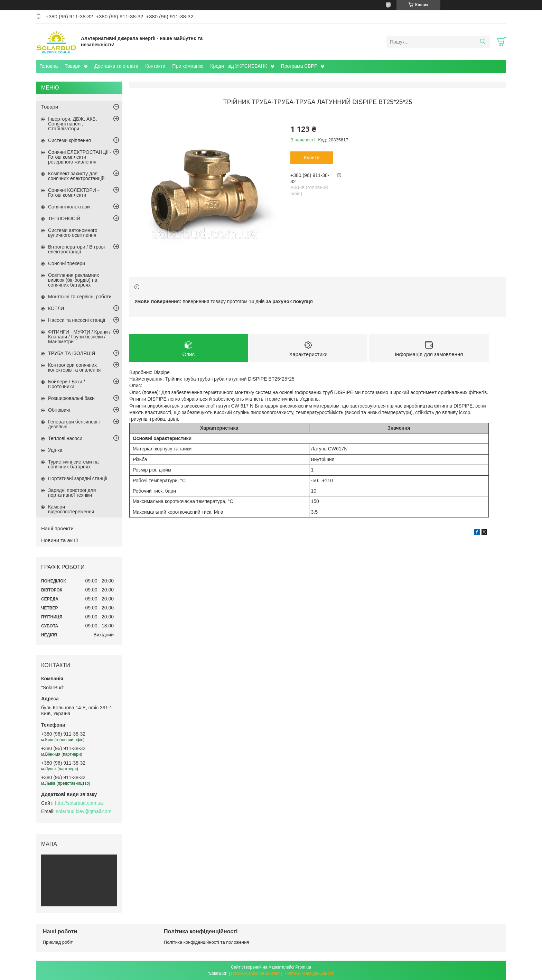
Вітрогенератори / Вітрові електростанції (76, 249)
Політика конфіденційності (309, 973)
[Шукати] (482, 42)
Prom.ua (303, 967)
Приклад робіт (58, 942)
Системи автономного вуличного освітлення (73, 233)
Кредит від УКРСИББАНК (239, 66)
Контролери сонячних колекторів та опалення (74, 367)
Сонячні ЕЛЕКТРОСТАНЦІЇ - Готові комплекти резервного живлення (80, 157)
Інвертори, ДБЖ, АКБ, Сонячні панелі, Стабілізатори (73, 124)
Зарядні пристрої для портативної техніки (72, 493)
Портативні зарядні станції (78, 478)
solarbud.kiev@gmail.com (84, 811)
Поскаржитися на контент (255, 973)
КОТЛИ (56, 308)
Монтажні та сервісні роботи (80, 297)
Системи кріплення (69, 140)
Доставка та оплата (116, 66)
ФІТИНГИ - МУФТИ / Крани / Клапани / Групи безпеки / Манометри (79, 337)
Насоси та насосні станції (77, 320)
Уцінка (55, 450)
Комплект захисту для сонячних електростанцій (76, 176)
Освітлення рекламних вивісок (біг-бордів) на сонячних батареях (73, 280)
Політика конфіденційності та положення (206, 942)
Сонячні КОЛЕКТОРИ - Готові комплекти (73, 193)
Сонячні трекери (67, 263)
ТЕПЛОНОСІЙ (64, 218)
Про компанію (188, 66)
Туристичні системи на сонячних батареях (73, 464)
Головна (49, 66)
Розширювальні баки (71, 398)
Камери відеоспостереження (71, 509)
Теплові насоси (65, 438)
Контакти (155, 66)
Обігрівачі (59, 410)
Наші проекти (57, 528)
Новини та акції (60, 540)
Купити (312, 158)
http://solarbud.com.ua (79, 803)
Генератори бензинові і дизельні (74, 424)
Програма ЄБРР (299, 66)
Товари (73, 66)
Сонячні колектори (69, 207)
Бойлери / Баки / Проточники (67, 384)
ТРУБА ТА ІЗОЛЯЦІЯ (72, 353)
